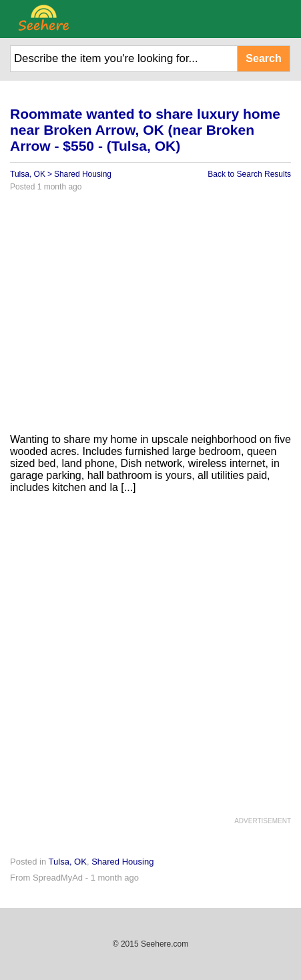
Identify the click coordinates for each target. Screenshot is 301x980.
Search (263, 58)
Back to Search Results (249, 174)
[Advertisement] (150, 318)
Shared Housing (83, 174)
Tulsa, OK (28, 174)
